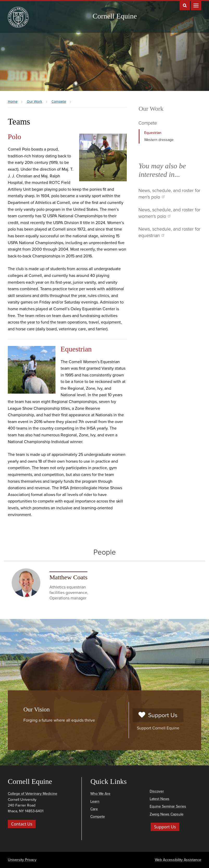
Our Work (151, 109)
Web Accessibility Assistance (178, 860)
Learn (95, 801)
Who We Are (100, 794)
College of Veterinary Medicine (33, 794)
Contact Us (22, 824)
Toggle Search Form (185, 5)
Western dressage (159, 140)
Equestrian (153, 133)
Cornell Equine (115, 16)
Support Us (158, 715)
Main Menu (196, 5)
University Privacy (22, 860)
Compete (148, 123)
